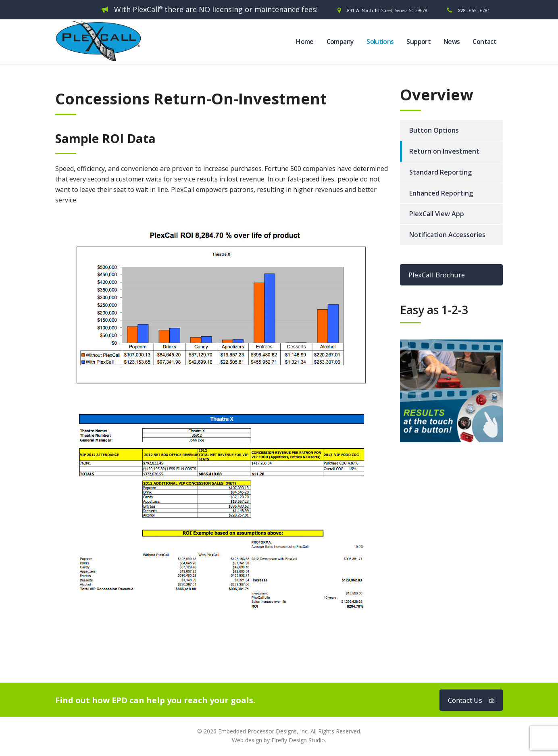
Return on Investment (444, 151)
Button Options (434, 130)
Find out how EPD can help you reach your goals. (155, 700)
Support (418, 42)
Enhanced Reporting (441, 193)
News (452, 42)
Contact (484, 42)
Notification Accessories (447, 235)
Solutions (380, 42)
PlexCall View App (437, 214)
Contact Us (471, 700)
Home (305, 42)
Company (340, 42)
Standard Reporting (440, 172)
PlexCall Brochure (437, 275)
